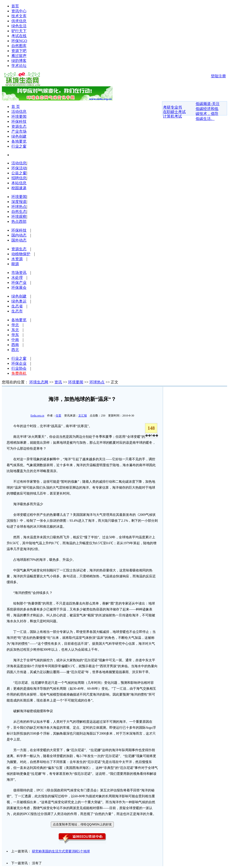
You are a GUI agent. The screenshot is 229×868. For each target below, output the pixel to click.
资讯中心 (19, 11)
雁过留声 (19, 56)
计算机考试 (172, 116)
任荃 (58, 416)
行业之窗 (19, 146)
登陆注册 (218, 76)
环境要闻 (19, 116)
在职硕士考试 (174, 112)
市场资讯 (19, 273)
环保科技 (19, 121)
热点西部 (19, 221)
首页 (15, 6)
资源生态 (19, 126)
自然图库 (19, 46)
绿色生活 (19, 26)
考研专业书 (172, 107)
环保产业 (19, 283)
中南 (15, 340)
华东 (15, 335)
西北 (15, 350)
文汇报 (83, 416)
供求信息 (19, 21)
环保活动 (19, 168)
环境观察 (19, 217)
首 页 (16, 107)
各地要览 (19, 141)
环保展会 (19, 287)
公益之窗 (19, 173)
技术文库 (19, 16)
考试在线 (19, 36)
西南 (15, 345)
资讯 (58, 382)
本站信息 (19, 183)
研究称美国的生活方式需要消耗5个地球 (61, 851)
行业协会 (19, 368)
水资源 (17, 259)
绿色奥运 (19, 301)
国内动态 (19, 235)
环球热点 (19, 207)
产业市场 (19, 131)
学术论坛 (19, 66)
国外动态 (19, 240)
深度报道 (19, 202)
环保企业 (19, 363)
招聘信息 (19, 178)
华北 (15, 325)
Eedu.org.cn (37, 416)
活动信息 (19, 112)
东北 (15, 330)
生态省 (17, 306)
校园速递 (19, 188)
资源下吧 (19, 51)
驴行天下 (19, 31)
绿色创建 (19, 136)
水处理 (17, 278)
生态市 (17, 311)
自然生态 (19, 212)
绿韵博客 (19, 61)
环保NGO (19, 41)
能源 (15, 264)
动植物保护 (21, 254)
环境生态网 (39, 382)
